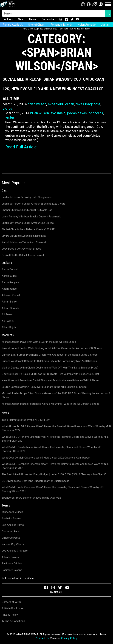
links (71, 29)
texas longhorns (88, 104)
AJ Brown (7, 314)
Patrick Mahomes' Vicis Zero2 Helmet (24, 242)
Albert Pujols (9, 327)
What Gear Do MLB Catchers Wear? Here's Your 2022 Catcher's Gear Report (46, 458)
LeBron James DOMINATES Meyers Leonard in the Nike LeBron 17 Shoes (44, 387)
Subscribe (48, 19)
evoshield (55, 104)
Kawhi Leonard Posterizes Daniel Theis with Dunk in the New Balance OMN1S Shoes (50, 381)
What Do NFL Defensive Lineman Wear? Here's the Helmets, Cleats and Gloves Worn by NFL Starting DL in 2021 (55, 466)
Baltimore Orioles (12, 564)
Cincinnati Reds (11, 531)
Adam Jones (9, 289)
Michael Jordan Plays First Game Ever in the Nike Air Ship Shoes (39, 342)
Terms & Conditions (13, 621)
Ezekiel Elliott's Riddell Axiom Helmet (23, 255)
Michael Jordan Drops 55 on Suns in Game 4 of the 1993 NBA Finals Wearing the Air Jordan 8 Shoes (56, 395)
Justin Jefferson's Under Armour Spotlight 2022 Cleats (34, 204)
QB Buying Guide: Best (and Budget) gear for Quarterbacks (36, 481)
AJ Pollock (8, 321)
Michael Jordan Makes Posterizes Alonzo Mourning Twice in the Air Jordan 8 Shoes (51, 404)
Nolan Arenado (87, 25)
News (33, 19)
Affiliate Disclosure (13, 608)
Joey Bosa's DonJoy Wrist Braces (21, 249)
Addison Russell (11, 295)
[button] (101, 4)
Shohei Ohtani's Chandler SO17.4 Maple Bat (27, 210)
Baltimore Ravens (12, 570)
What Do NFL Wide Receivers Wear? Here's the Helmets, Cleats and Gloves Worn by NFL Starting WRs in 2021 (53, 489)
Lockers (8, 19)
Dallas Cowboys (11, 538)
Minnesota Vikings (12, 512)
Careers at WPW (11, 602)
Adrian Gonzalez (11, 308)
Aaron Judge (9, 276)
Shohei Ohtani (37, 25)
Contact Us (42, 638)
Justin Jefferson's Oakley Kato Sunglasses (27, 197)
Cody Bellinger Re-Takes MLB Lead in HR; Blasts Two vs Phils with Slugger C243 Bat (50, 374)
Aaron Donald (10, 269)
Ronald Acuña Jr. (13, 25)
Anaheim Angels (11, 519)
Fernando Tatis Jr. (61, 25)
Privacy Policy (10, 615)
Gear (21, 19)
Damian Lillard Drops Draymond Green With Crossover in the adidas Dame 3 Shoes (50, 355)
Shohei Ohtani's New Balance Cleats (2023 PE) (29, 229)
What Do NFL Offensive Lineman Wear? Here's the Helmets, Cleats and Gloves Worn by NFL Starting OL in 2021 (55, 439)
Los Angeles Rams (13, 525)
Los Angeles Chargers (15, 551)
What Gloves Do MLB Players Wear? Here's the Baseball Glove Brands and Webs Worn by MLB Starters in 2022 (56, 428)
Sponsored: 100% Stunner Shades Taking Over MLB (31, 498)
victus (7, 108)
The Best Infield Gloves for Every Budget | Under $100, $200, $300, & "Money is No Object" (54, 474)
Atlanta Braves (10, 557)
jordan (69, 104)
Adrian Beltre (9, 302)
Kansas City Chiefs (13, 544)
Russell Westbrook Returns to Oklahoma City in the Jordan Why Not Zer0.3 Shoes (49, 361)
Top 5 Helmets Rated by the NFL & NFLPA (26, 420)
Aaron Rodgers (11, 282)
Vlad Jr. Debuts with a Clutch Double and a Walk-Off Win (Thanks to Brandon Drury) (50, 368)
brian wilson (37, 104)
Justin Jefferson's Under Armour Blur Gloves (28, 223)
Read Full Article (21, 147)
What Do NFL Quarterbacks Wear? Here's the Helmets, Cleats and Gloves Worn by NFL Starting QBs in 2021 (52, 449)
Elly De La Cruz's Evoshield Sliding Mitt (24, 236)
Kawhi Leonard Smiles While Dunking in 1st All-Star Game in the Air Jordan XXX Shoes (52, 348)
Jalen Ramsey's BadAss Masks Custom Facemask (31, 217)
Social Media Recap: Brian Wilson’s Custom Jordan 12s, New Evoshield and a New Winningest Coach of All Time (53, 89)
